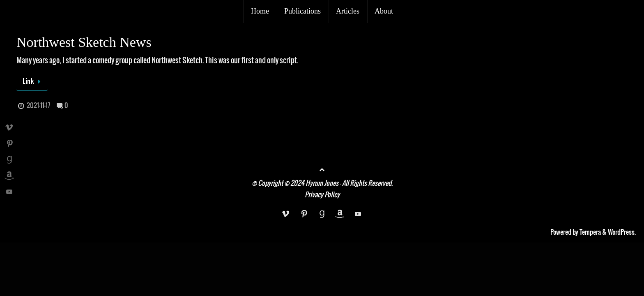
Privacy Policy (322, 195)
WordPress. (622, 232)
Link (33, 81)
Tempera (590, 232)
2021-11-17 (38, 106)
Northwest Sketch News (84, 42)
